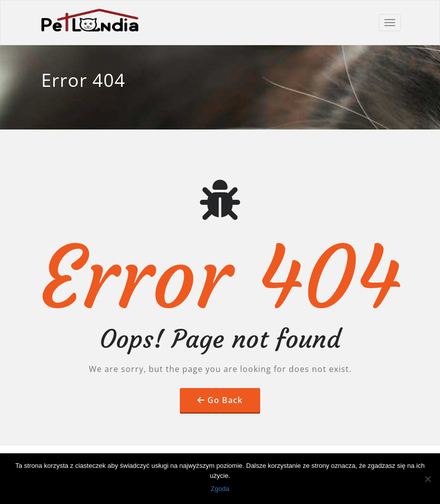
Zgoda (220, 489)
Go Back (225, 400)
